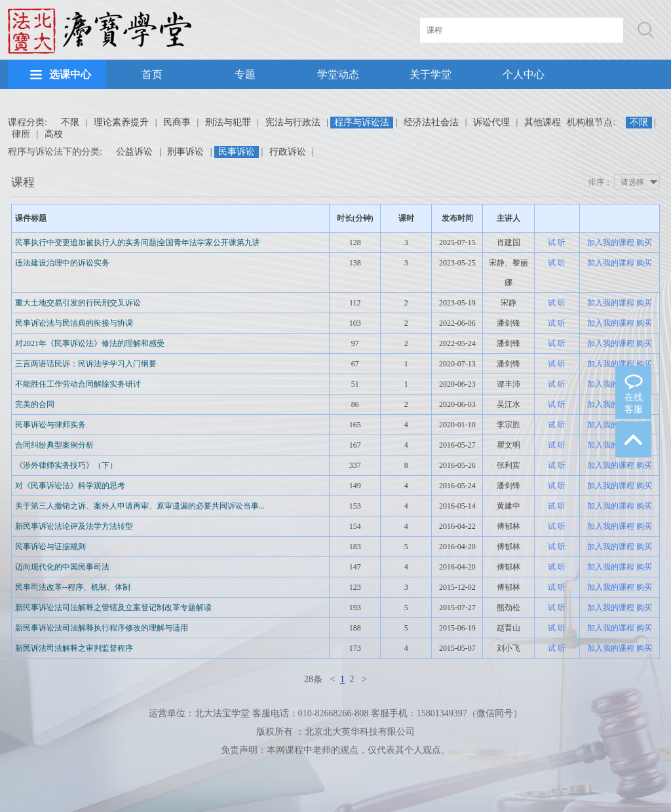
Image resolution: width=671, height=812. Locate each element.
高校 (54, 134)
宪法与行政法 (293, 122)
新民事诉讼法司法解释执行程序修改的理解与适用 (102, 628)
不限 (70, 122)
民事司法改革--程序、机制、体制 (73, 587)
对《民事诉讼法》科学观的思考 (70, 486)
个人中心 (524, 74)
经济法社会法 (431, 122)
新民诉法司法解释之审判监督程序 (74, 648)
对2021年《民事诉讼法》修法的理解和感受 (90, 343)
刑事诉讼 (185, 152)
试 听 (557, 242)
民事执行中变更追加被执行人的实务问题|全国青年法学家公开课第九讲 (138, 242)
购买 (644, 242)
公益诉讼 (134, 152)
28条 (313, 679)
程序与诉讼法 (362, 122)
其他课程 (543, 122)
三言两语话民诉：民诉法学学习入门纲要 (86, 364)
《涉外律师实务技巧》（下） (66, 465)
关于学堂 (431, 74)
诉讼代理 (491, 122)
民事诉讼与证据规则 (50, 547)
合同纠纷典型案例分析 (54, 445)
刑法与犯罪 (228, 122)
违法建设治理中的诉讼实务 (62, 263)
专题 (245, 74)
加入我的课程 (611, 242)
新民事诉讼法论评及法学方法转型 (74, 526)
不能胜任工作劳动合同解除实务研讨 (78, 384)
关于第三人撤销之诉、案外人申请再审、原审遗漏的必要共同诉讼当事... (140, 506)
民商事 (177, 122)
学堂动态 (338, 74)
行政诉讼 (288, 152)
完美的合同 (35, 404)
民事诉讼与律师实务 (50, 425)
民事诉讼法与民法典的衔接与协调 (74, 323)
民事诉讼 (237, 152)
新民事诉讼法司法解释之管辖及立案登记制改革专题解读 (113, 608)
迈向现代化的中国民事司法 (62, 567)
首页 (152, 74)
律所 (21, 134)
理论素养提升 (121, 122)
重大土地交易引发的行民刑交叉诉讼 (78, 303)
